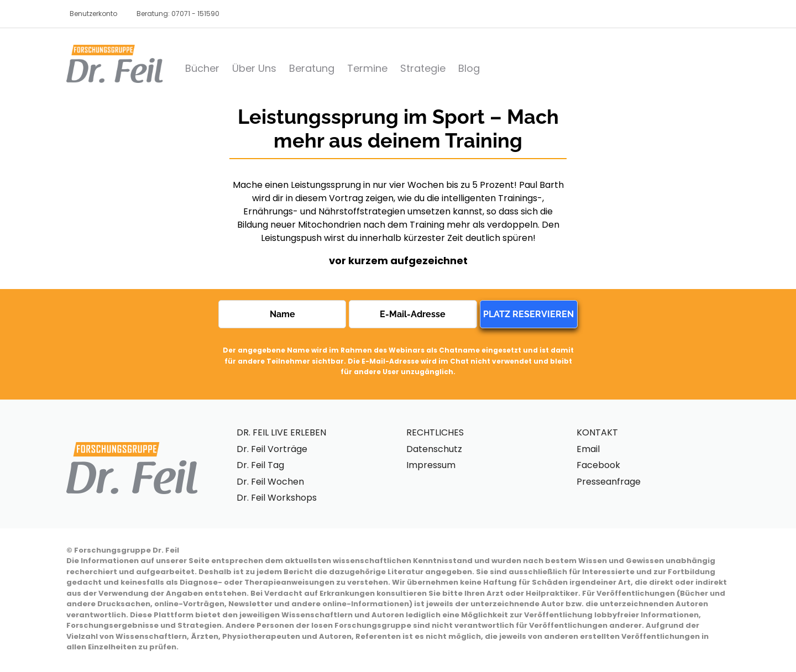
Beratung (312, 68)
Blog (469, 68)
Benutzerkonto (93, 14)
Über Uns (254, 68)
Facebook (598, 465)
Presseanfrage (609, 482)
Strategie (423, 68)
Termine (367, 68)
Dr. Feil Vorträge (272, 449)
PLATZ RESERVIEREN (528, 314)
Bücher (202, 68)
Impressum (431, 465)
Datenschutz (434, 449)
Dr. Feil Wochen (270, 482)
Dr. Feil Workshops (277, 498)
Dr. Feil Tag (260, 465)
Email (588, 449)
